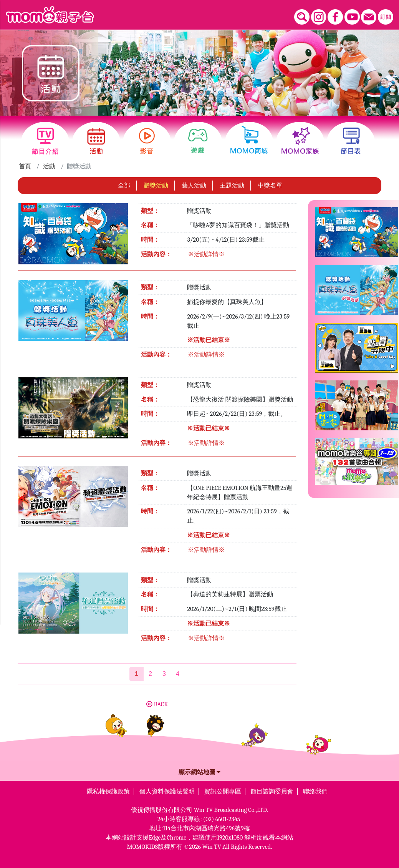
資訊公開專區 (223, 790)
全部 (124, 184)
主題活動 (232, 184)
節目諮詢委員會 (272, 790)
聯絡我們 (315, 790)
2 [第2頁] (150, 672)
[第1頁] (137, 672)
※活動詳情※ (206, 252)
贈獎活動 (156, 184)
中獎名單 (270, 184)
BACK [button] (157, 702)
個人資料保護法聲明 (167, 790)
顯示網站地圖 (200, 770)
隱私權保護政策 (108, 790)
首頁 (25, 164)
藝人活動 (194, 184)
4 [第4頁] (178, 672)
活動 (49, 164)
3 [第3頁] (164, 672)
